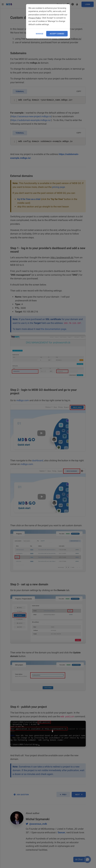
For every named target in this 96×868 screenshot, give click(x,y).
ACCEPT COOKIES (57, 34)
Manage (40, 34)
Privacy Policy (35, 18)
